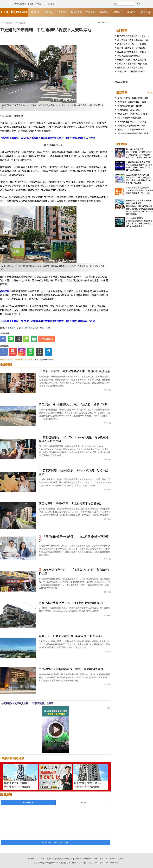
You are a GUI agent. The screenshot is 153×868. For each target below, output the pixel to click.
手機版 (30, 1)
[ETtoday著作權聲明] (43, 359)
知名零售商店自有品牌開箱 (138, 188)
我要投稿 (31, 859)
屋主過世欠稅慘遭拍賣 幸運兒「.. (133, 52)
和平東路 (29, 328)
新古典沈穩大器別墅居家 (129, 56)
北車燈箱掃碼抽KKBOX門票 (138, 162)
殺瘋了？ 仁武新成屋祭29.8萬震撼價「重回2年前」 (72, 636)
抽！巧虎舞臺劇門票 (135, 149)
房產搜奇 (49, 12)
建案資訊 (118, 12)
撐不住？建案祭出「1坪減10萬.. (132, 48)
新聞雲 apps (40, 1)
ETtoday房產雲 (14, 12)
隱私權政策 (99, 859)
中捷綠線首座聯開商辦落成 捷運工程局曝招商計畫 (71, 669)
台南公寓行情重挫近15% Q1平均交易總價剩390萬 (71, 603)
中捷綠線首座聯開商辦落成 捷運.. (134, 133)
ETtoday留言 (28, 802)
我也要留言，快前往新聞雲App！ (55, 842)
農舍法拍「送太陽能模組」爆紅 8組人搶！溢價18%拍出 (75, 404)
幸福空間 (132, 12)
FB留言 (83, 802)
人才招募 (41, 859)
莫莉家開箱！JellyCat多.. (129, 110)
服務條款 (88, 859)
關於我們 (51, 859)
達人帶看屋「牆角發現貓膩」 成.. (133, 40)
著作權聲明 (110, 859)
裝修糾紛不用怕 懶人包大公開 (131, 60)
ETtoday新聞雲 (19, 1)
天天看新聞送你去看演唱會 (138, 175)
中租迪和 (11, 328)
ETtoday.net (74, 863)
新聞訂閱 (51, 1)
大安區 (20, 328)
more (150, 93)
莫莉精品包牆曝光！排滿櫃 (130, 106)
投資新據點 (76, 12)
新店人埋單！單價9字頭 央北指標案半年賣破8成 (70, 504)
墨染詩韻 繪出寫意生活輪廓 (130, 68)
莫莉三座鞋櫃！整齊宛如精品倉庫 (133, 98)
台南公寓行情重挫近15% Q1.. (132, 126)
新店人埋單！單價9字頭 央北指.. (133, 114)
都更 (36, 328)
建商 (42, 328)
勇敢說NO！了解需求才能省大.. (132, 71)
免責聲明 (121, 859)
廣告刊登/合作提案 (64, 859)
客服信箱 (78, 859)
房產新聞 (35, 12)
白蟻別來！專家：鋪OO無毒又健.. (133, 64)
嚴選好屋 (146, 12)
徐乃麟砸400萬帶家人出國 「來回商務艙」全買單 (27, 704)
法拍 (48, 328)
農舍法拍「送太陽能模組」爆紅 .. (133, 36)
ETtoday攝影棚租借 (134, 218)
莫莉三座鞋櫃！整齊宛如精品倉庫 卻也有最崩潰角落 (76, 371)
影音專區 (104, 12)
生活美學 (90, 12)
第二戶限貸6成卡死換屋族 (129, 118)
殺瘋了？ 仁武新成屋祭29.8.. (131, 130)
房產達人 (63, 12)
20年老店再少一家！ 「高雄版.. (132, 44)
